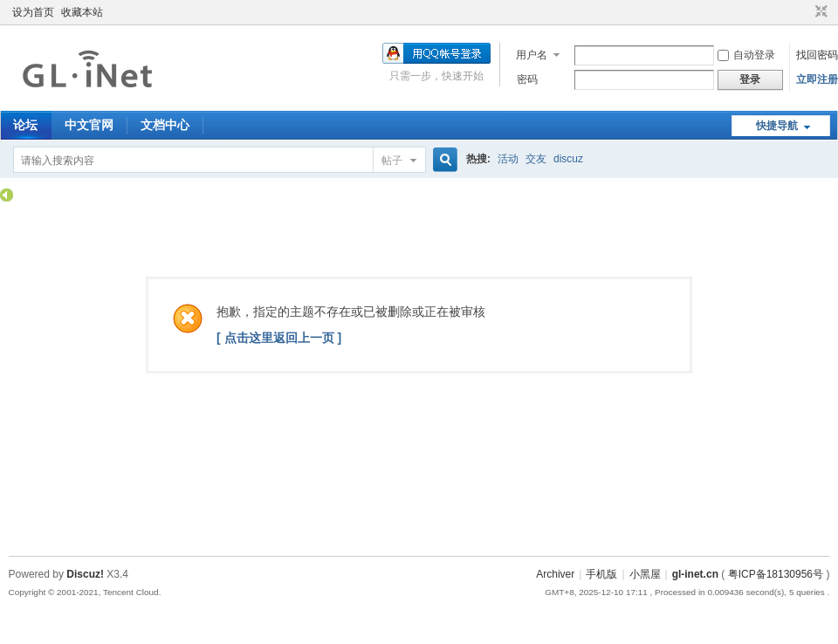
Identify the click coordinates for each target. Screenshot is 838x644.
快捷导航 (777, 126)
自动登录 (746, 55)
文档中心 (165, 125)
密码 (527, 79)
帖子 (392, 161)
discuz (568, 159)
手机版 (601, 574)
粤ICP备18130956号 (776, 574)
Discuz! (85, 574)
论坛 (25, 125)
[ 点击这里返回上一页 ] (279, 338)
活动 (508, 159)
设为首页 (33, 12)
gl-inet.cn (695, 574)
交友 (536, 159)
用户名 (532, 55)
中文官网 (89, 125)
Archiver (555, 574)
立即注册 (817, 79)
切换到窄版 (819, 12)
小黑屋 (645, 574)
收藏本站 (82, 12)
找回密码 (817, 55)
